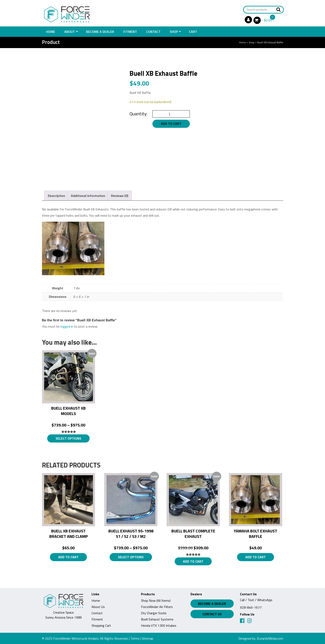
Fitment (130, 32)
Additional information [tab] (88, 196)
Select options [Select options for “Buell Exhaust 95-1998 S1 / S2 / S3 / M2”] (131, 557)
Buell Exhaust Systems (157, 619)
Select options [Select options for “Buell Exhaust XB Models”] (68, 438)
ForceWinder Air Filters (157, 607)
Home (51, 32)
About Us (98, 607)
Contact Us (212, 614)
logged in (67, 326)
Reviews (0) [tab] (120, 196)
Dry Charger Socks (154, 613)
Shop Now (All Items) (156, 600)
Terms (135, 638)
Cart (193, 32)
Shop (174, 32)
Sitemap (147, 638)
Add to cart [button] (68, 557)
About (70, 32)
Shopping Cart (101, 625)
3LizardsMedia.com (270, 638)
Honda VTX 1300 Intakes (159, 625)
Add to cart (171, 124)
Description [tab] (56, 196)
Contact (153, 32)
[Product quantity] (171, 114)
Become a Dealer (100, 32)
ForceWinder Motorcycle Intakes (76, 638)
